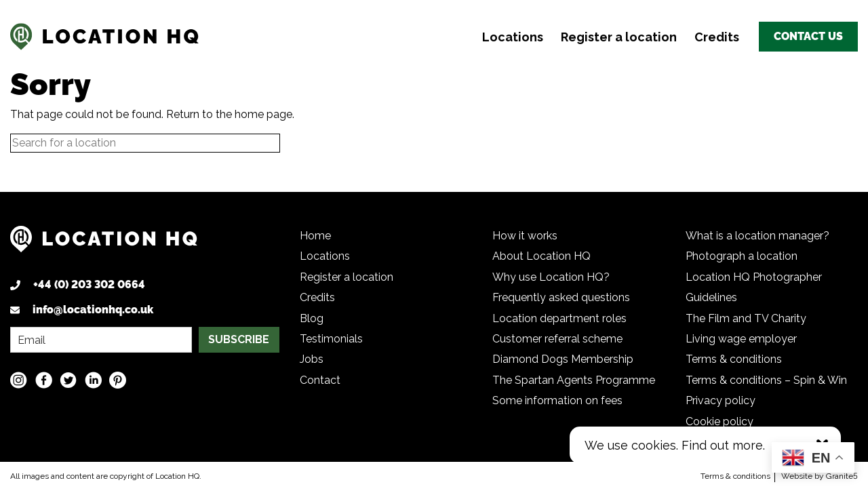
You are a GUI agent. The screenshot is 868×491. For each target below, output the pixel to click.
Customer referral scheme (557, 339)
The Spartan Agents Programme (574, 380)
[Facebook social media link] (44, 380)
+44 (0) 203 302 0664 (89, 284)
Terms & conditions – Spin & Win (766, 380)
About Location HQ (541, 256)
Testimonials (331, 339)
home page (263, 114)
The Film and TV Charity (746, 318)
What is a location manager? (757, 236)
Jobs (312, 359)
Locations (513, 37)
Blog (312, 318)
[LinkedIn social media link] (93, 380)
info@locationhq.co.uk (93, 310)
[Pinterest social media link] (118, 380)
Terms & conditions (734, 359)
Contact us (808, 36)
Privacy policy (721, 400)
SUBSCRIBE (239, 339)
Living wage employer (741, 339)
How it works (525, 236)
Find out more (722, 445)
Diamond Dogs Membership (563, 359)
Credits (717, 37)
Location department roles (559, 318)
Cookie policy (719, 421)
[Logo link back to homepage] (104, 244)
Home (315, 236)
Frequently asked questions (561, 297)
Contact (320, 380)
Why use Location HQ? (551, 277)
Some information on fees (557, 400)
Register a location (619, 37)
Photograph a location (742, 256)
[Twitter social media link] (68, 380)
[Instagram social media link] (19, 380)
